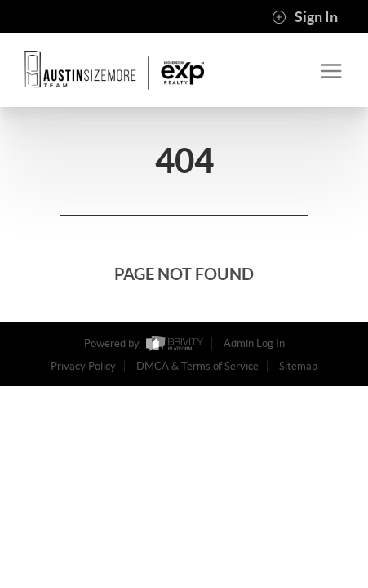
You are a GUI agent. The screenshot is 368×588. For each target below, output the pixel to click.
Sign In (305, 17)
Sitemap (298, 366)
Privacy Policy (83, 366)
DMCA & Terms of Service (197, 366)
